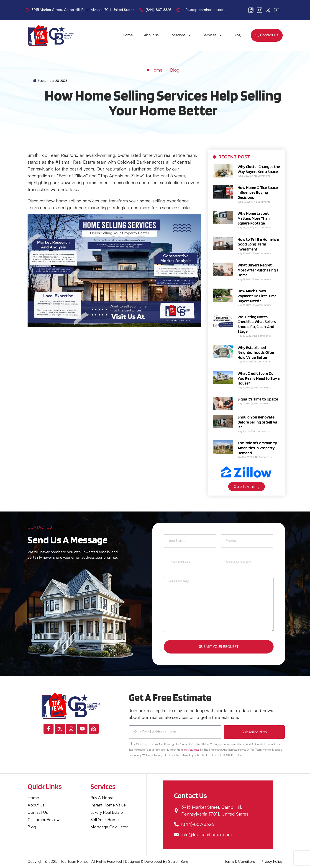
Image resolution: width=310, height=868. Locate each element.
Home (128, 35)
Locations (181, 35)
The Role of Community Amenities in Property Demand (257, 448)
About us (151, 35)
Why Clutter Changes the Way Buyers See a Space (259, 169)
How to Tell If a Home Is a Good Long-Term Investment (258, 244)
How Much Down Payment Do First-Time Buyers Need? (257, 296)
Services (212, 35)
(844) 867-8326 (191, 751)
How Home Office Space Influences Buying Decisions (258, 192)
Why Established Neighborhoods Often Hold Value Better (256, 352)
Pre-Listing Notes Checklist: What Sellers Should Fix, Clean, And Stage (257, 324)
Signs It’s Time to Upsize (258, 399)
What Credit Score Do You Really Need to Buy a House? (259, 378)
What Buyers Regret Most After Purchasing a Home (258, 270)
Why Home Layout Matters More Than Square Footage (254, 218)
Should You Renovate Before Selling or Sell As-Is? (258, 422)
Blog (237, 35)
